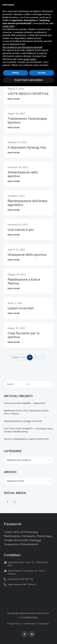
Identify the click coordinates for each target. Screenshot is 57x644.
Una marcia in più (21, 230)
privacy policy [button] (30, 59)
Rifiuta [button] (16, 73)
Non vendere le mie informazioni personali (22, 47)
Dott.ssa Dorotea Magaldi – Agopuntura (25, 403)
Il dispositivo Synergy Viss (27, 148)
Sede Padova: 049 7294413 (22, 584)
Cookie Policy (29, 624)
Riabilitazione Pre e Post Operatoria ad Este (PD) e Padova (26, 412)
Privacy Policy (13, 624)
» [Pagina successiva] (43, 357)
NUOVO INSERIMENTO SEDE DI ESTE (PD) (26, 439)
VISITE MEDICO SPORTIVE (28, 94)
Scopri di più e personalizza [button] (28, 80)
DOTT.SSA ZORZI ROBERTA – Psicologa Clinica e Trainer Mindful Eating (28, 430)
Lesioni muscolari (21, 308)
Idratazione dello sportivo (27, 255)
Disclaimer (44, 624)
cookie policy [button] (8, 26)
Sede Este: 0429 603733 (20, 579)
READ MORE (14, 99)
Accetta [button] (42, 73)
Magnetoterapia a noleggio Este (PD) (23, 421)
